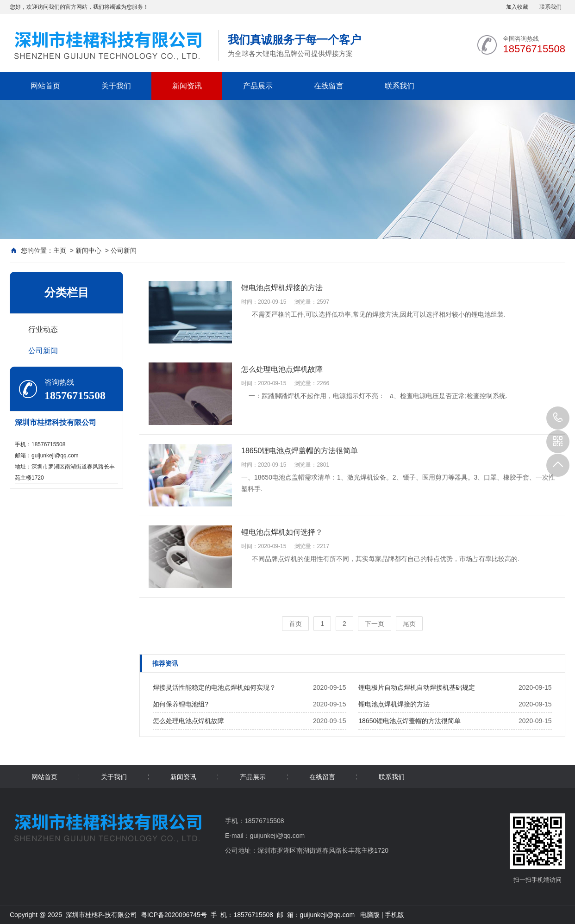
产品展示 (258, 86)
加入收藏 (517, 7)
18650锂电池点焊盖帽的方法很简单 (409, 721)
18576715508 (558, 418)
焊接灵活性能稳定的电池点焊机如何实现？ (214, 687)
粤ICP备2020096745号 (174, 915)
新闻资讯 (187, 86)
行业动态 (43, 329)
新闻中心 (88, 250)
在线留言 (329, 86)
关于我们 (116, 86)
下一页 (375, 624)
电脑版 (370, 915)
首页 (295, 624)
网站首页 (45, 86)
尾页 (409, 624)
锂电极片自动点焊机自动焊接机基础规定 (417, 687)
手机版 (394, 915)
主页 (60, 250)
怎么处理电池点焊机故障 (188, 721)
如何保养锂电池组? (181, 704)
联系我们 (550, 7)
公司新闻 (124, 250)
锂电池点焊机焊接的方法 (394, 704)
